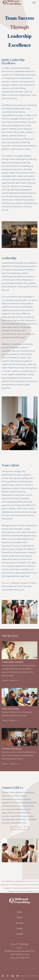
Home (20, 912)
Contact (19, 934)
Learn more (10, 681)
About (19, 917)
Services (20, 923)
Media (20, 928)
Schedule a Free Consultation (20, 828)
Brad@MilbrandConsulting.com (20, 951)
